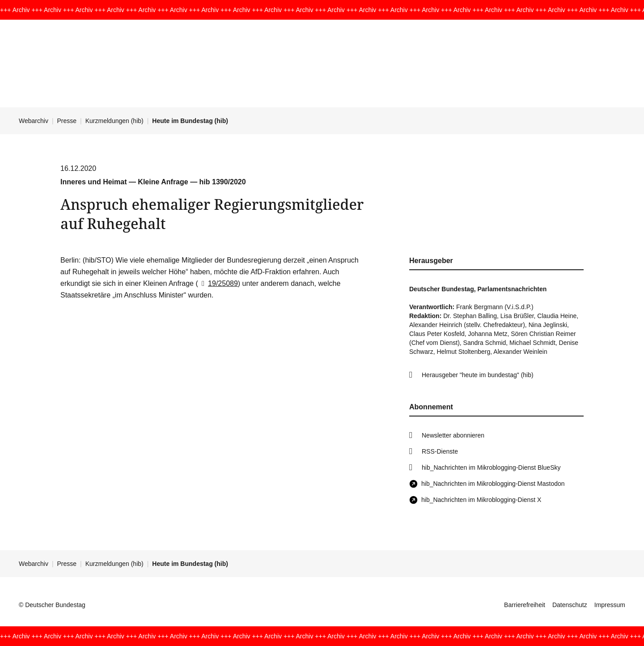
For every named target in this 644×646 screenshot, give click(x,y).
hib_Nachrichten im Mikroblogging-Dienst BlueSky (491, 467)
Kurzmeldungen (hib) (114, 121)
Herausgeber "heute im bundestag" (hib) (478, 375)
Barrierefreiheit (525, 605)
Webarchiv (34, 121)
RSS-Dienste (440, 451)
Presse (67, 121)
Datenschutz (570, 605)
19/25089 (218, 283)
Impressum (610, 605)
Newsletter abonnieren (453, 435)
